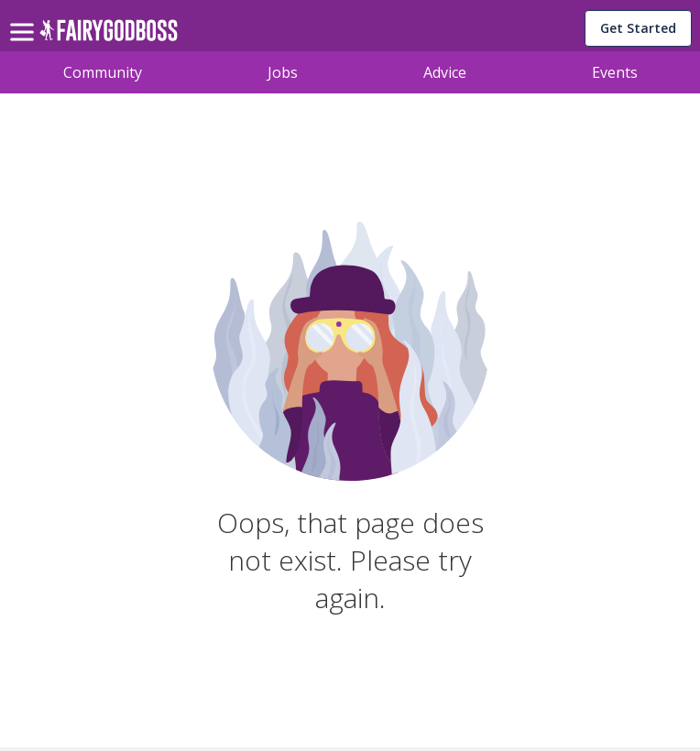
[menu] (25, 17)
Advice (445, 72)
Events (615, 72)
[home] (109, 35)
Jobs (283, 72)
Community (103, 72)
